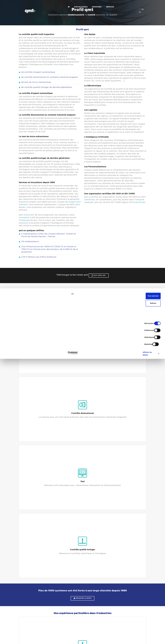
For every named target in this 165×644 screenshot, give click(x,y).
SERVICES (95, 4)
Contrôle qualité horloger (132, 333)
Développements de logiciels (83, 526)
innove (27, 216)
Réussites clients (82, 387)
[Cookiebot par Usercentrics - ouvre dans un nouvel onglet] (14, 640)
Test (99, 333)
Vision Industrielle (39, 575)
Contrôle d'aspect (33, 333)
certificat (90, 203)
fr (138, 4)
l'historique (24, 221)
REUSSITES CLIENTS (111, 4)
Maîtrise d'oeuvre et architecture (39, 526)
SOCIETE (127, 4)
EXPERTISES (81, 4)
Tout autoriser (146, 620)
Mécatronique (126, 526)
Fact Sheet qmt (102, 275)
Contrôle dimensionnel (66, 333)
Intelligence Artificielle (126, 575)
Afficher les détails (123, 640)
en (144, 4)
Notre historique (82, 481)
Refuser (146, 628)
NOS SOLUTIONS (66, 4)
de (141, 4)
